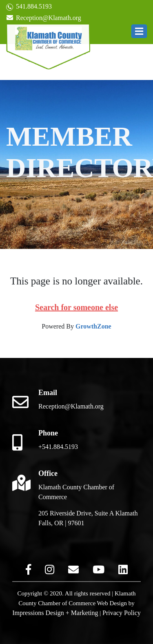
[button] (139, 31)
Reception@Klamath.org (44, 18)
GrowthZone (93, 326)
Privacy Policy (122, 613)
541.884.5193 (29, 7)
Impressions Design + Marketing (55, 613)
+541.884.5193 (58, 447)
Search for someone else (76, 307)
